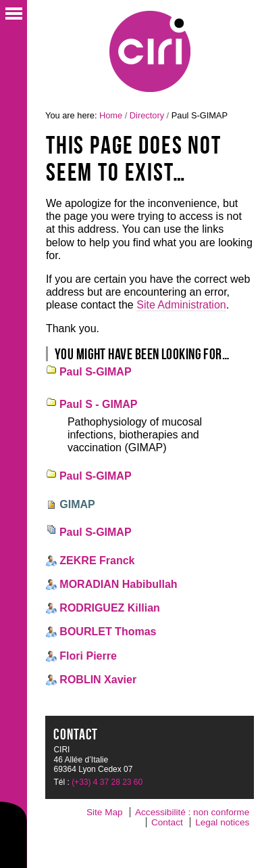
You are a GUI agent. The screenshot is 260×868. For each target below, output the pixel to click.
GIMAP (77, 504)
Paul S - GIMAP (99, 404)
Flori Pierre (88, 656)
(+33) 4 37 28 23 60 (107, 782)
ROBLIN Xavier (98, 680)
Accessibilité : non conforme (192, 812)
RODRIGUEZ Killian (109, 608)
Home (111, 115)
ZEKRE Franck (97, 561)
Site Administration (181, 305)
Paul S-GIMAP (96, 372)
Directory (147, 115)
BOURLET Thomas (108, 632)
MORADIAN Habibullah (118, 584)
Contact (167, 822)
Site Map (105, 812)
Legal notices (222, 822)
